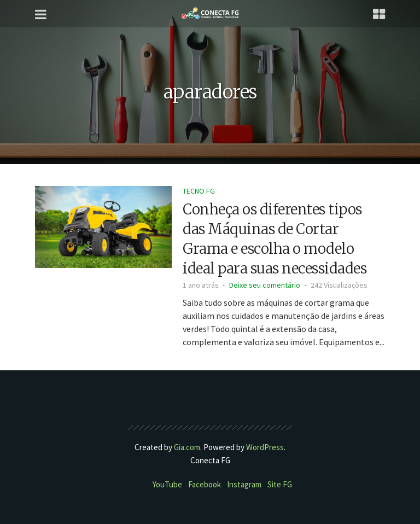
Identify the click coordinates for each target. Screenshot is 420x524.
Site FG (280, 484)
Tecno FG (199, 191)
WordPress (265, 447)
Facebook (205, 484)
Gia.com (187, 447)
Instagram (244, 484)
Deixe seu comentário (265, 285)
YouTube (167, 484)
